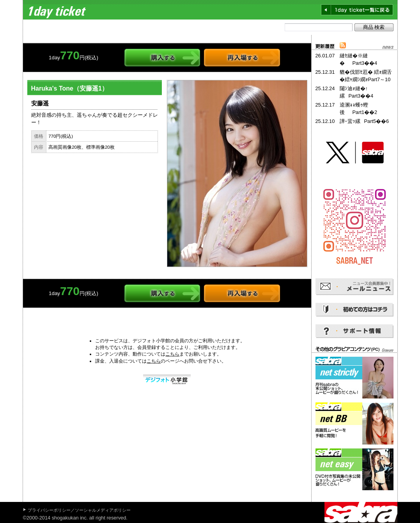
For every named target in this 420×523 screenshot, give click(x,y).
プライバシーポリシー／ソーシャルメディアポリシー (79, 510)
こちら (172, 354)
